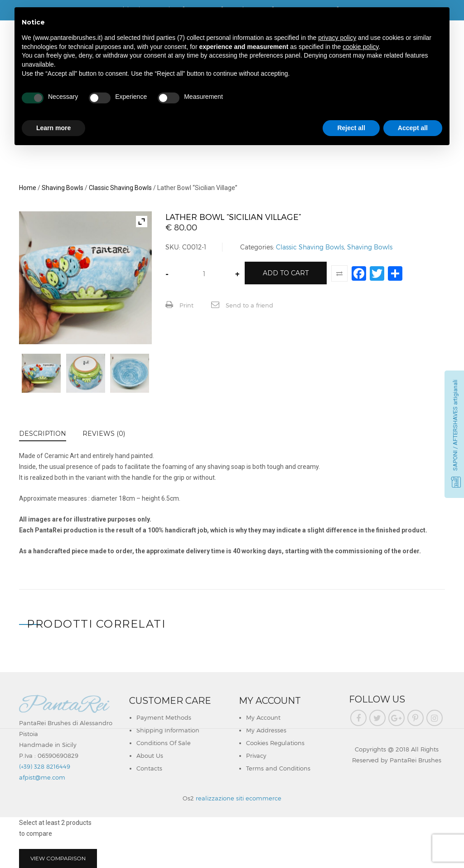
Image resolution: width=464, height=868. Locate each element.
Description (43, 434)
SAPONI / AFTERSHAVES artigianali (455, 425)
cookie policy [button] (360, 47)
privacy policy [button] (337, 38)
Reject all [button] (351, 128)
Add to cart (286, 273)
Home (28, 188)
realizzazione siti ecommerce (239, 798)
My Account (263, 717)
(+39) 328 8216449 (45, 766)
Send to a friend (242, 305)
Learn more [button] (53, 128)
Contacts (149, 768)
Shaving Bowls (63, 188)
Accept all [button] (413, 128)
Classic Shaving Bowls (120, 188)
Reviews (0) (104, 434)
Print (179, 305)
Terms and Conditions (278, 768)
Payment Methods (164, 717)
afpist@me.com (42, 777)
